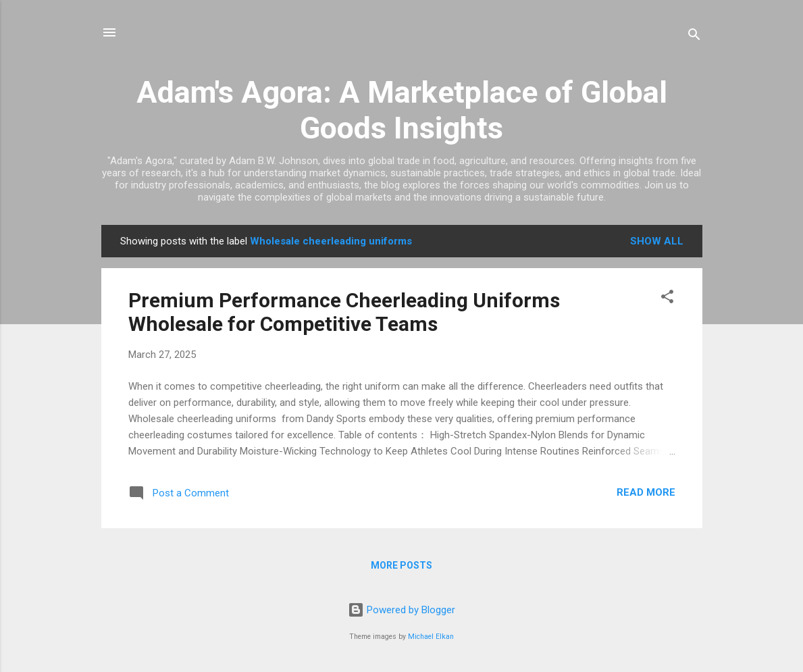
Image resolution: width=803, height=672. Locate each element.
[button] (667, 299)
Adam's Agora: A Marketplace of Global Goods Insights (402, 110)
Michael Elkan (431, 637)
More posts (401, 565)
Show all (657, 241)
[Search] (694, 37)
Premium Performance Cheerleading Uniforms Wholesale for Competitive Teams (344, 312)
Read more (646, 492)
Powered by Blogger (401, 610)
